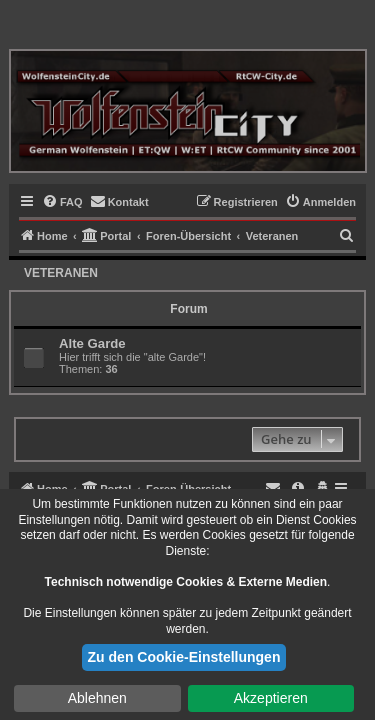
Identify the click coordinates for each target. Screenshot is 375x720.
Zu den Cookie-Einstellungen (184, 657)
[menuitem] (62, 202)
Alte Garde (92, 343)
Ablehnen (97, 698)
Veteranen (61, 273)
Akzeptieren (271, 698)
